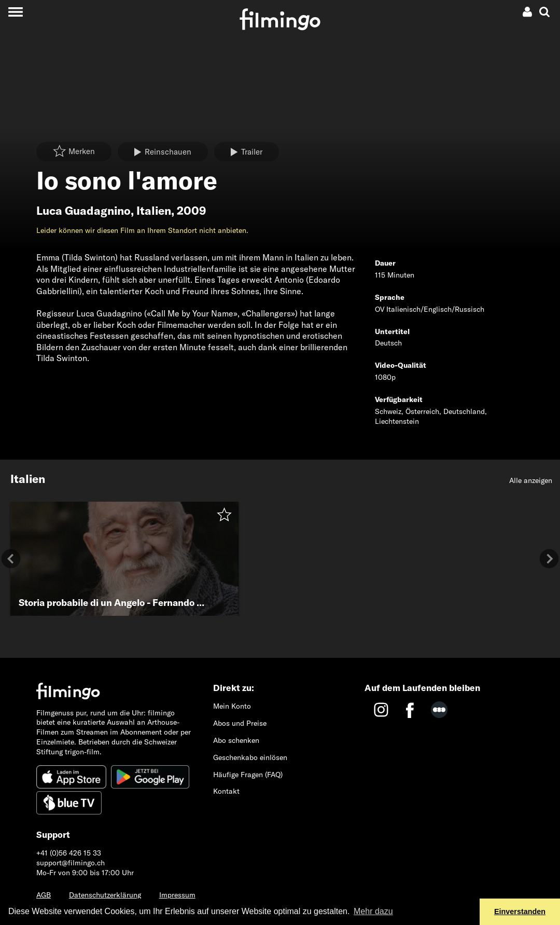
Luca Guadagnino (83, 211)
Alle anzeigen (531, 480)
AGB (44, 895)
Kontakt (226, 791)
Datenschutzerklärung (105, 895)
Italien (154, 211)
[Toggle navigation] (15, 12)
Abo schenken (236, 740)
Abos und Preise (240, 723)
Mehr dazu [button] (373, 911)
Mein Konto (232, 706)
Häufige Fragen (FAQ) (248, 775)
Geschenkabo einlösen (250, 757)
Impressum (177, 895)
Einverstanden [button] (520, 912)
